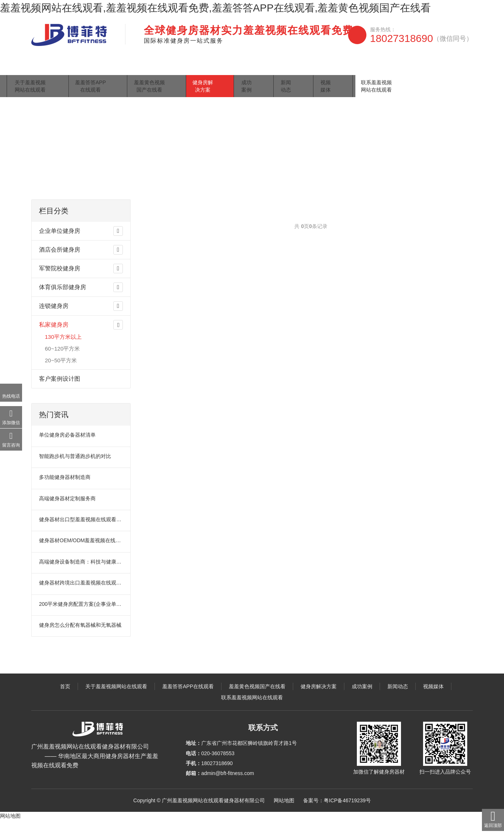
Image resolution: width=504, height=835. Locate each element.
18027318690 (421, 39)
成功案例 (320, 72)
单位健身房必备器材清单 (67, 450)
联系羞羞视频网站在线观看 (437, 72)
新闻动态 (352, 72)
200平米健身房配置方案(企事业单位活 (81, 619)
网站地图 (284, 815)
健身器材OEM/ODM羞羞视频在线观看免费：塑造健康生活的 (81, 555)
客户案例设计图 (60, 393)
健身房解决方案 (280, 72)
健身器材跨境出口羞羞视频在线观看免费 (81, 597)
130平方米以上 (164, 188)
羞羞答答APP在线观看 (157, 72)
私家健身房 (128, 188)
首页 (42, 72)
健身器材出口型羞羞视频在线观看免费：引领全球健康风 (81, 534)
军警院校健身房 (60, 283)
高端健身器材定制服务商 (67, 513)
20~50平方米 (61, 375)
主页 (62, 188)
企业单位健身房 (60, 246)
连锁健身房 (54, 321)
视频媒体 (384, 72)
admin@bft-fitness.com (228, 788)
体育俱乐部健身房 (63, 302)
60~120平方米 (62, 363)
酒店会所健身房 (60, 264)
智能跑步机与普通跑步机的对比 (75, 471)
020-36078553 (218, 768)
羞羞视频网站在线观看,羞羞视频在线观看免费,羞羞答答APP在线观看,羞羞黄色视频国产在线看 (215, 8)
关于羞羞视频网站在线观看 (89, 72)
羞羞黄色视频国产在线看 (223, 72)
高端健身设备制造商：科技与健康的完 (81, 576)
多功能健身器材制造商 (65, 492)
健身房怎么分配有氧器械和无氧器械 (80, 640)
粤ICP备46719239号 (347, 815)
